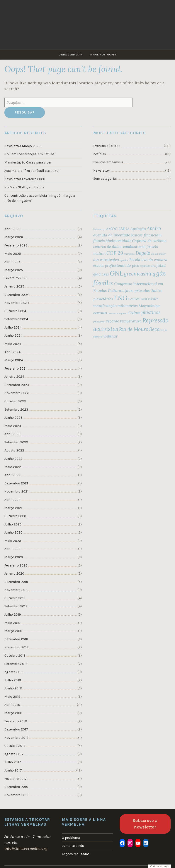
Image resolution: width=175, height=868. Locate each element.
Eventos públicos (107, 146)
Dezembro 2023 (17, 385)
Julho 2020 (13, 524)
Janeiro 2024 (14, 377)
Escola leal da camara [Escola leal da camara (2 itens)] (148, 260)
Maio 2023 (13, 426)
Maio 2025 (13, 254)
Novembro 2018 (16, 647)
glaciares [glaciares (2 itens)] (101, 274)
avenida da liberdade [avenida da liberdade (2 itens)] (112, 235)
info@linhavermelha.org (26, 848)
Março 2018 (13, 713)
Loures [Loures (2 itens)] (134, 299)
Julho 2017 (13, 762)
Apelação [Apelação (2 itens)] (138, 229)
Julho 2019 (13, 615)
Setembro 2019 (16, 606)
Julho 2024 (13, 327)
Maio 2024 (13, 344)
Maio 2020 (13, 541)
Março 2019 (13, 631)
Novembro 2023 (17, 393)
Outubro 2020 (15, 516)
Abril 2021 (12, 500)
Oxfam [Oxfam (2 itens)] (134, 313)
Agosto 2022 (14, 450)
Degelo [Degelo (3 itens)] (143, 253)
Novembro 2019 (16, 590)
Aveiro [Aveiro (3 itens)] (154, 228)
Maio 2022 (13, 467)
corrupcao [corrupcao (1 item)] (129, 254)
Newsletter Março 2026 (22, 146)
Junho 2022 (13, 459)
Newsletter (102, 170)
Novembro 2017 (16, 738)
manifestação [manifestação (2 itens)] (105, 306)
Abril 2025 (12, 262)
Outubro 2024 (15, 311)
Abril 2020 (12, 549)
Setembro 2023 (16, 410)
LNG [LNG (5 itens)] (121, 298)
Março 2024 (14, 360)
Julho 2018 (13, 680)
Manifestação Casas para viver (28, 162)
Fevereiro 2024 (16, 369)
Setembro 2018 (16, 664)
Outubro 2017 (15, 746)
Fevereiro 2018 (16, 721)
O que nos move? (103, 54)
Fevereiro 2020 (16, 565)
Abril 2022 (12, 475)
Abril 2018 (12, 705)
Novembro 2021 (16, 491)
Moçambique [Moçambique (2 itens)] (150, 306)
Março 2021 (13, 508)
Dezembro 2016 (16, 787)
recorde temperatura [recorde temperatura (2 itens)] (124, 321)
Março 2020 (14, 557)
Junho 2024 (13, 336)
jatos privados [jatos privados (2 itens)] (137, 290)
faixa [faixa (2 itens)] (161, 265)
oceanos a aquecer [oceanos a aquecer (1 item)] (118, 313)
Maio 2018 (12, 697)
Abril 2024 (12, 352)
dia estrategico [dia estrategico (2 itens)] (106, 260)
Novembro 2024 (17, 303)
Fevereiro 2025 (16, 278)
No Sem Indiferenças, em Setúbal (30, 154)
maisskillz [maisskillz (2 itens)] (149, 299)
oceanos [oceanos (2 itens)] (100, 313)
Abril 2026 (12, 229)
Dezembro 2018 (16, 639)
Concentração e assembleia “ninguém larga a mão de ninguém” (40, 198)
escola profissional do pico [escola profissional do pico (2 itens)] (116, 265)
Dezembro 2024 (17, 295)
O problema (71, 838)
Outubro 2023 (15, 401)
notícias (100, 154)
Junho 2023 (13, 418)
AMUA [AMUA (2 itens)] (124, 229)
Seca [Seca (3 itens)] (154, 329)
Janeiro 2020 (14, 573)
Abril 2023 (12, 434)
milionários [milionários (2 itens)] (128, 306)
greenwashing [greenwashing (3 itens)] (140, 274)
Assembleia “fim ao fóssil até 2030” (32, 171)
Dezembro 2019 (16, 582)
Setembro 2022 (16, 442)
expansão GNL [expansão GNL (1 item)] (148, 266)
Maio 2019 (12, 623)
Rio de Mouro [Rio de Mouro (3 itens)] (134, 329)
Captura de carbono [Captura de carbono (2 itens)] (149, 241)
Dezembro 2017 (16, 729)
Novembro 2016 (16, 795)
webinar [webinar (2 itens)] (110, 336)
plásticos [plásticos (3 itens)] (151, 312)
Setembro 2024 (16, 319)
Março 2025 (14, 270)
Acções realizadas (76, 854)
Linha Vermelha (71, 54)
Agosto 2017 (14, 754)
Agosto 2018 (14, 672)
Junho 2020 (13, 532)
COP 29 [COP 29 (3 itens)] (115, 253)
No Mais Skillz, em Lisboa (24, 187)
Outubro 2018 (15, 656)
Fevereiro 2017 (16, 779)
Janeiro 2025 (14, 286)
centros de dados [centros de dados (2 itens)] (108, 247)
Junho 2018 (13, 688)
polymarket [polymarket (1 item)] (99, 322)
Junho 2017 (13, 770)
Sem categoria (104, 179)
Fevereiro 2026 (16, 245)
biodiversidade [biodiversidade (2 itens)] (118, 241)
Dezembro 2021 (16, 483)
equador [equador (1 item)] (124, 260)
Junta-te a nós (73, 846)
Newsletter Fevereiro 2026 (25, 179)
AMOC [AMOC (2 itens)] (112, 229)
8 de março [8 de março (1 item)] (99, 229)
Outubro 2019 (15, 598)
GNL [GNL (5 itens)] (116, 273)
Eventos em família (108, 162)
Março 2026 (14, 237)
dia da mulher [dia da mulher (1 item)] (159, 254)
